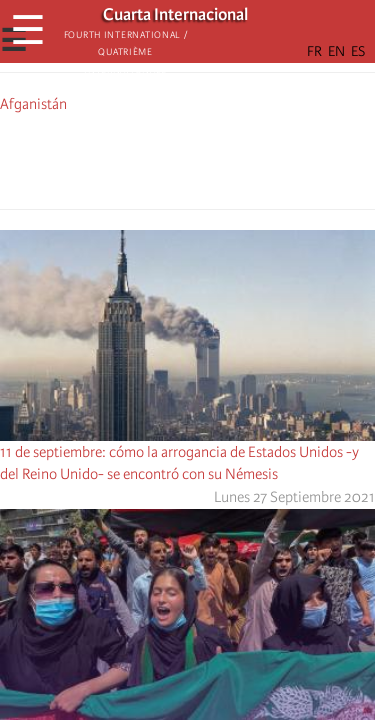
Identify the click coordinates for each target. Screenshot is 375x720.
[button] (244, 158)
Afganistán (33, 104)
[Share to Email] (216, 158)
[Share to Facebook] (132, 158)
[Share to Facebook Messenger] (188, 158)
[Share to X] (160, 158)
